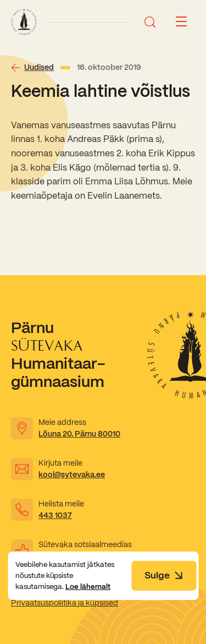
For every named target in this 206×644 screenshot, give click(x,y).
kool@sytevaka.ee (72, 474)
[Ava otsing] (150, 22)
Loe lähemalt (88, 586)
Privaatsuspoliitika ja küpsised (65, 603)
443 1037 (55, 515)
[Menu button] (181, 22)
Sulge (164, 575)
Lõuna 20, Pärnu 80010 (79, 434)
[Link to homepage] (24, 22)
